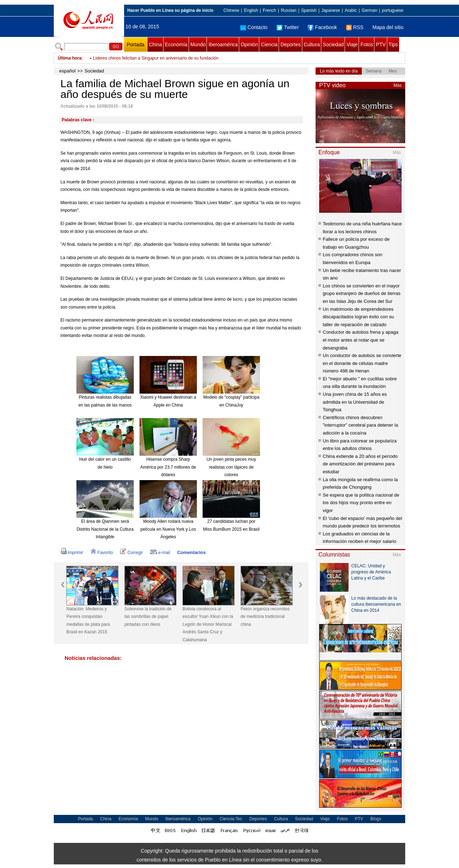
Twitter (288, 27)
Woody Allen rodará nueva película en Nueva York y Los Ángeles (168, 529)
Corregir (131, 553)
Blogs (376, 819)
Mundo (198, 44)
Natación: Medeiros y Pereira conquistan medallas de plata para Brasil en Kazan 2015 (88, 621)
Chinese (231, 10)
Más (398, 85)
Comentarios (191, 552)
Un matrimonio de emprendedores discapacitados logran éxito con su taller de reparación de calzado (358, 317)
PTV (381, 44)
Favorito (102, 553)
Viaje (352, 44)
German (369, 10)
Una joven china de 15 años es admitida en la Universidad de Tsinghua (355, 402)
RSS (355, 27)
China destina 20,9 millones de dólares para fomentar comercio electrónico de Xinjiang (176, 58)
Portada (135, 44)
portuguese (393, 10)
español (67, 71)
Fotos (367, 44)
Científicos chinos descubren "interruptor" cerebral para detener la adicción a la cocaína (360, 425)
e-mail (160, 553)
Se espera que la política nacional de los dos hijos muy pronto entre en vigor (361, 503)
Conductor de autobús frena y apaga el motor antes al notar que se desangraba (361, 340)
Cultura (312, 44)
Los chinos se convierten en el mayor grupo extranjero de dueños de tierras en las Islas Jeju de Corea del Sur (362, 294)
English (251, 10)
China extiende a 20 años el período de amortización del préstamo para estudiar (360, 464)
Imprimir (72, 553)
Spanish (309, 10)
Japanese (331, 10)
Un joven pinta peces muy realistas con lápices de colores (231, 467)
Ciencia (269, 44)
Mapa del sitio (388, 27)
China (155, 44)
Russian (288, 10)
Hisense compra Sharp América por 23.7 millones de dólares (168, 467)
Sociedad (333, 44)
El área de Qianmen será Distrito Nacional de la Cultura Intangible (105, 529)
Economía (176, 44)
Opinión (249, 44)
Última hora (70, 58)
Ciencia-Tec (231, 819)
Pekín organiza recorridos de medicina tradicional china (265, 617)
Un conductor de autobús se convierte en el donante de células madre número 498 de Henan (362, 363)
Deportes (291, 44)
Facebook (322, 27)
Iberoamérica (223, 44)
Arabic (351, 10)
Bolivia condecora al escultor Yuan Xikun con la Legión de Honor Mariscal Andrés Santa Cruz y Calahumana (208, 624)
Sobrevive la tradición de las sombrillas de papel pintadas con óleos (148, 617)
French (269, 10)
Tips (393, 44)
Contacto (254, 27)
